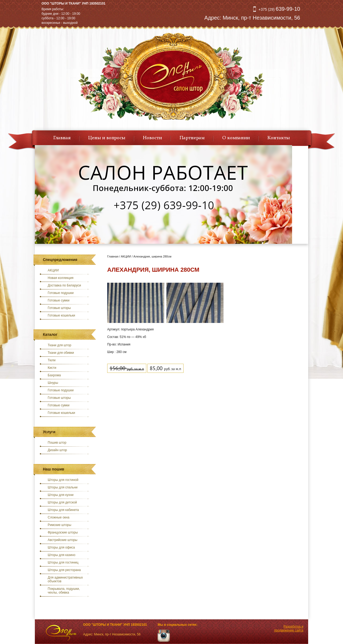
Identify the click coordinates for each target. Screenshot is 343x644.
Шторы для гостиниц (63, 562)
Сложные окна (59, 517)
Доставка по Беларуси (64, 285)
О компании (236, 138)
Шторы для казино (61, 555)
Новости (152, 138)
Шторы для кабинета (63, 510)
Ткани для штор (59, 345)
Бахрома (54, 375)
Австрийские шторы (63, 540)
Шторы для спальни (63, 487)
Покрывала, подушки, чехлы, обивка (64, 591)
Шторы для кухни (61, 495)
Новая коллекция (61, 278)
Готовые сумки (59, 300)
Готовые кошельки (61, 315)
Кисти (52, 368)
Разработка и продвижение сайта (289, 628)
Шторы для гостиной (63, 480)
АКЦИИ (53, 270)
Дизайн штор (57, 450)
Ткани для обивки (61, 353)
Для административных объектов (65, 579)
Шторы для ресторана (64, 570)
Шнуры (53, 383)
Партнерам (192, 138)
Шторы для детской (62, 502)
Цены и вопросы (107, 138)
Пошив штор (57, 443)
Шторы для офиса (61, 547)
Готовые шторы (59, 308)
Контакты (279, 138)
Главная (62, 138)
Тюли (52, 360)
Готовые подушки (61, 293)
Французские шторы (63, 532)
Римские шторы (59, 525)
